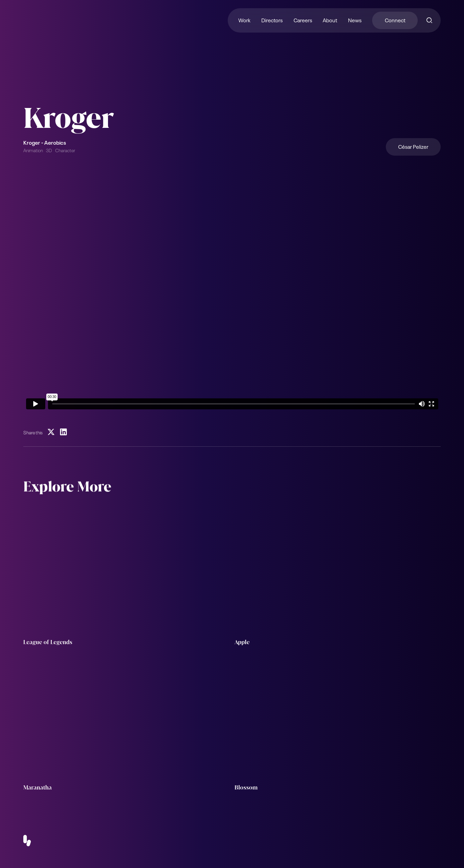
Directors (272, 20)
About (330, 20)
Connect (395, 20)
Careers (303, 20)
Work (244, 20)
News (355, 20)
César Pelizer (413, 146)
